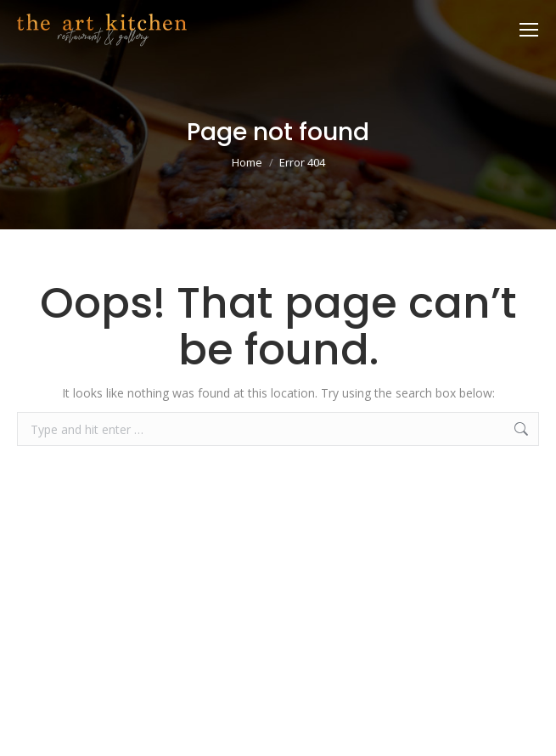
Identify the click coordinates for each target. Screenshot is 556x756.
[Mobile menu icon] (529, 30)
